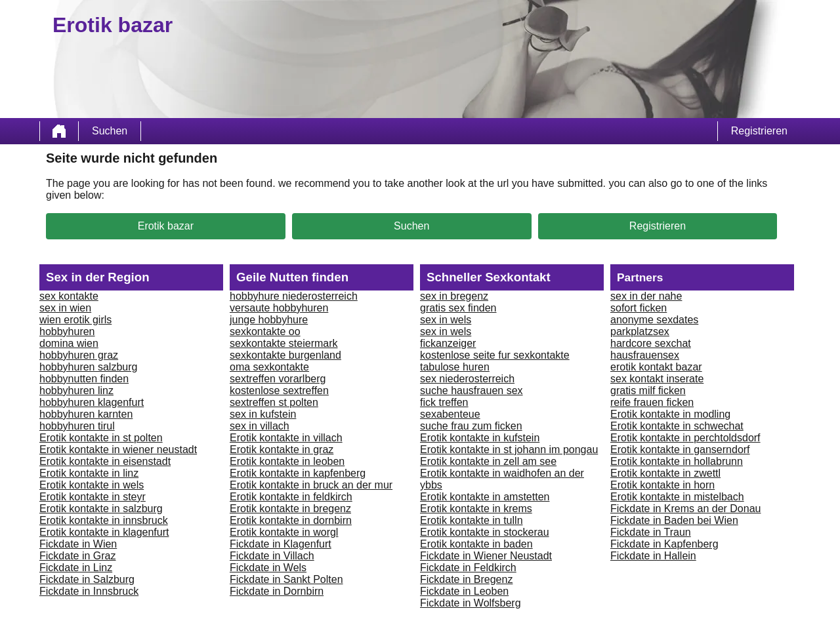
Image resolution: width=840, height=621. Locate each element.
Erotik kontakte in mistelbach (677, 497)
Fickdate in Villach (272, 556)
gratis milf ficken (648, 391)
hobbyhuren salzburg (88, 367)
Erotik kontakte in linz (89, 473)
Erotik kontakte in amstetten (485, 497)
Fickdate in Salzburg (87, 579)
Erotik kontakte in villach (286, 438)
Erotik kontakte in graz (282, 450)
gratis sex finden (458, 308)
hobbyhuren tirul (77, 426)
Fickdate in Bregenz (466, 579)
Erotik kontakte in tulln (472, 520)
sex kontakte (69, 296)
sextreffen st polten (274, 402)
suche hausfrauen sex (472, 391)
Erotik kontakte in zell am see (488, 461)
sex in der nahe (646, 296)
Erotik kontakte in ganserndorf (680, 450)
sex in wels (446, 320)
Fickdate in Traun (651, 532)
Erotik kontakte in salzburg (101, 509)
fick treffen (444, 402)
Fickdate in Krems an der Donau (685, 509)
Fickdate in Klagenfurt (281, 544)
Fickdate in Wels (268, 568)
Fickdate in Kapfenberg (664, 544)
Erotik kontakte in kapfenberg (298, 473)
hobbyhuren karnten (86, 414)
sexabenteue (450, 414)
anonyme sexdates (654, 320)
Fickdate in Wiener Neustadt (486, 556)
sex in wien (65, 308)
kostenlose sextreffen (279, 391)
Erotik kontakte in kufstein (480, 438)
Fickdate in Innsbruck (89, 591)
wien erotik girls (75, 320)
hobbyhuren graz (79, 355)
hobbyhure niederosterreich (294, 296)
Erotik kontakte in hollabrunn (677, 461)
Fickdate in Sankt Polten (286, 579)
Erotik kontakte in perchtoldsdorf (685, 438)
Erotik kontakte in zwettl (665, 473)
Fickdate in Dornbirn (277, 591)
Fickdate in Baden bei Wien (674, 520)
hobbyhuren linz (76, 391)
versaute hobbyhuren (279, 308)
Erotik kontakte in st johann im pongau (509, 450)
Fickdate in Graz (77, 556)
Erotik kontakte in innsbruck (104, 520)
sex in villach (260, 426)
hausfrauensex (645, 355)
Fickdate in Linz (76, 568)
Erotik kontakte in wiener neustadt (118, 450)
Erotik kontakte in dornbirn (291, 520)
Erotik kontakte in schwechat (677, 426)
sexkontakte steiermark (284, 343)
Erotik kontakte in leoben (287, 461)
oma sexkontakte (269, 367)
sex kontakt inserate (657, 379)
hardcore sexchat (651, 343)
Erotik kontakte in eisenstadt (105, 461)
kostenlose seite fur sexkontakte (495, 355)
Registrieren (759, 131)
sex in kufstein (263, 414)
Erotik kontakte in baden (476, 544)
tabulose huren (455, 367)
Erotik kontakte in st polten (101, 438)
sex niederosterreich (467, 379)
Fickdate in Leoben (464, 591)
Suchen (110, 131)
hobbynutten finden (84, 379)
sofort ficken (639, 308)
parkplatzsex (640, 331)
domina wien (69, 343)
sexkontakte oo (265, 331)
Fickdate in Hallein (653, 556)
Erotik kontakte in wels (92, 485)
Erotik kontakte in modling (670, 414)
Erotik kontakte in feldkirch (291, 497)
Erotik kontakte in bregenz (290, 509)
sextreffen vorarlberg (278, 379)
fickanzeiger (448, 343)
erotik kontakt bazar (656, 367)
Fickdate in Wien (78, 544)
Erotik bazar (166, 226)
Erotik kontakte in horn (662, 485)
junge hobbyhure (269, 320)
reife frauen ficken (652, 402)
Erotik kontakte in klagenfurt (104, 532)
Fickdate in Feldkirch (468, 568)
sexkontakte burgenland (285, 355)
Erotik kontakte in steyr (93, 497)
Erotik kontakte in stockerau (485, 532)
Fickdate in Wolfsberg (471, 603)
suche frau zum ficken (471, 426)
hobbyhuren (67, 331)
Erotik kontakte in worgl (284, 532)
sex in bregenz (454, 296)
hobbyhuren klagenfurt (92, 402)
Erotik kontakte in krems (476, 509)
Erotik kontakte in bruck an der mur (311, 485)
